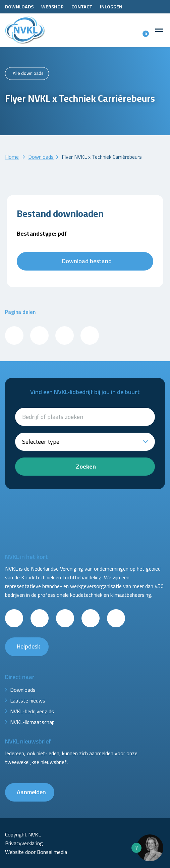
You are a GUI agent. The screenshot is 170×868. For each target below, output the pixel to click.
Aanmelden (31, 792)
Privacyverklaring (24, 843)
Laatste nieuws (28, 701)
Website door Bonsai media (36, 852)
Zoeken (86, 466)
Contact (82, 7)
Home (12, 157)
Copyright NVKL (23, 834)
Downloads (19, 7)
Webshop (52, 7)
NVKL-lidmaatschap (32, 722)
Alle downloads (28, 73)
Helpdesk (29, 646)
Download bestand (87, 261)
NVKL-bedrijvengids (32, 711)
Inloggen (111, 7)
